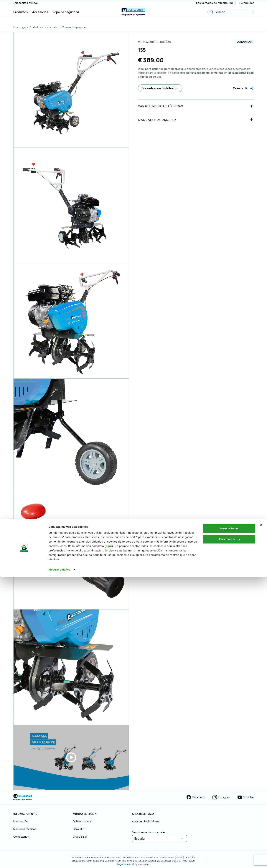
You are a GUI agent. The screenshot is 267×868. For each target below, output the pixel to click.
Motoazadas (51, 23)
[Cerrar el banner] (261, 816)
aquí (109, 837)
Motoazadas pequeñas (75, 23)
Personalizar (229, 830)
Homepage (20, 23)
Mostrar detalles (59, 861)
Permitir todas (229, 820)
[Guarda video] (71, 753)
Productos (35, 23)
